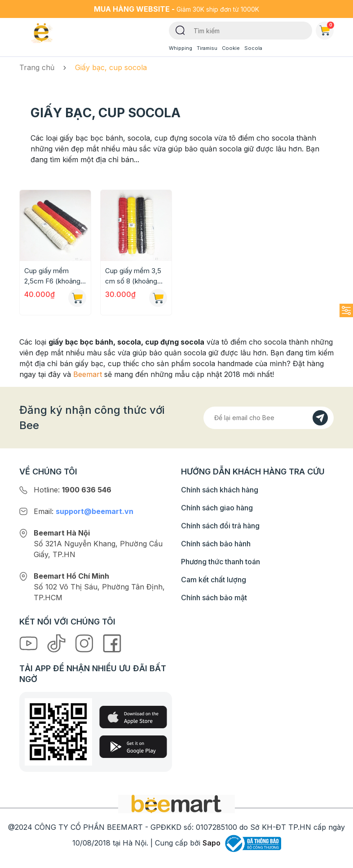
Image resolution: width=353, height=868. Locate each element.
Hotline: (73, 490)
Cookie (231, 48)
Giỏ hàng (327, 29)
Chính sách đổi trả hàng (220, 526)
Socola (253, 48)
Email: (84, 511)
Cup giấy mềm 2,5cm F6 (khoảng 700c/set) (52, 276)
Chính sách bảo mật (214, 598)
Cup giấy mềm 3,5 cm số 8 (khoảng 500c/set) (133, 276)
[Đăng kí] (320, 418)
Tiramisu (207, 48)
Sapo (212, 843)
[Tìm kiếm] (180, 30)
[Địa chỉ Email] (269, 418)
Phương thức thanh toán (221, 562)
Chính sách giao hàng (217, 508)
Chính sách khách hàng (220, 490)
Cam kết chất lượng (214, 580)
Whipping (181, 48)
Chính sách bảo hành (216, 544)
